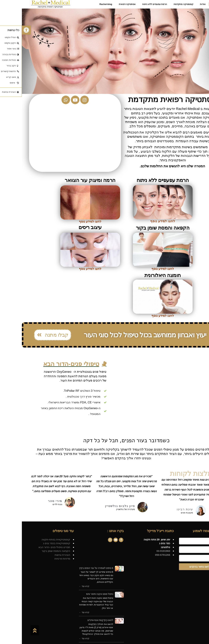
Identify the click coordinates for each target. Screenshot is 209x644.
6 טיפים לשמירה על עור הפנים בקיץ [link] (74, 568)
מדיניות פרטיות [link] (40, 559)
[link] (4, 30)
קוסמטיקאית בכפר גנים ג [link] (35, 543)
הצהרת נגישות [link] (41, 555)
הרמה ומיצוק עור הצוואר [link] (68, 180)
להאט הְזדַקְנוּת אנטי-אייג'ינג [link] (78, 620)
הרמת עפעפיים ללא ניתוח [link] (141, 180)
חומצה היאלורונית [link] (141, 275)
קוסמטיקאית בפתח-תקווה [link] (34, 539)
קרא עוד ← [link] (62, 586)
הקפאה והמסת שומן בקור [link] (141, 228)
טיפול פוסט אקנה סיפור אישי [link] (78, 594)
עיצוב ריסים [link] (68, 227)
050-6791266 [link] (140, 555)
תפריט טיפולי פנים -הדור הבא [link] (33, 547)
